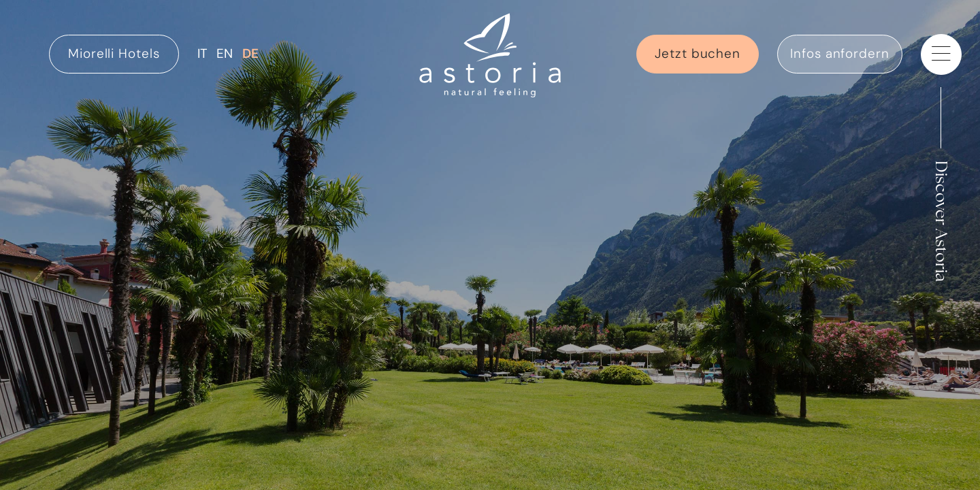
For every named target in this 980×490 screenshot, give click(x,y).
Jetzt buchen (698, 53)
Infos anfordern (840, 53)
